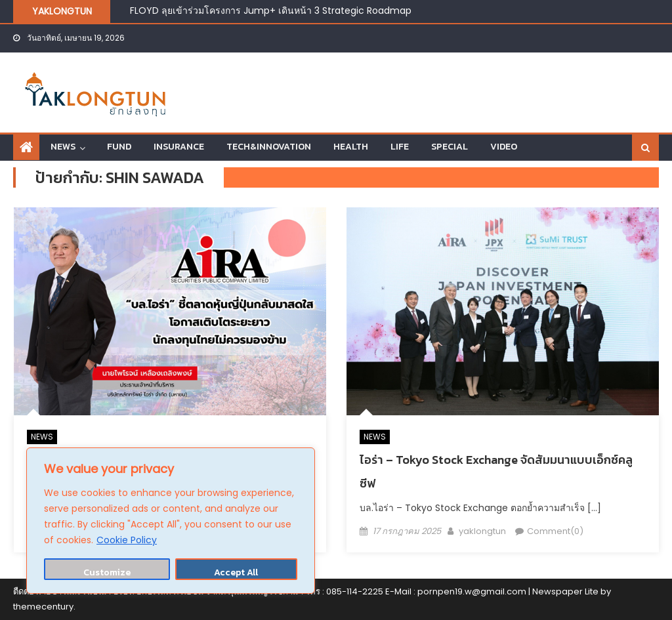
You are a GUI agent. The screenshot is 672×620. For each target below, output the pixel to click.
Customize (107, 572)
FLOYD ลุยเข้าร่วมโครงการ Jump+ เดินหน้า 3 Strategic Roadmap (271, 10)
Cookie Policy (127, 540)
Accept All (236, 572)
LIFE (400, 147)
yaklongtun (482, 531)
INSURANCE (179, 147)
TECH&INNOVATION (269, 147)
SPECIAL (450, 147)
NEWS (63, 147)
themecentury (43, 607)
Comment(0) (555, 531)
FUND (119, 147)
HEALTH (351, 147)
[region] (171, 521)
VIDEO (504, 147)
